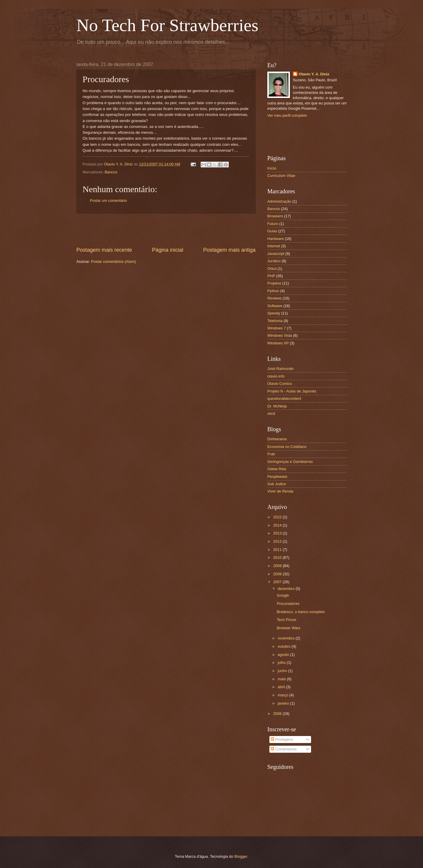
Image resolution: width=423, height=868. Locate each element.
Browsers (275, 216)
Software (275, 306)
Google (283, 595)
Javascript (276, 254)
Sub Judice (277, 484)
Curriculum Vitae (281, 176)
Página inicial (167, 250)
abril (282, 687)
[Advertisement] (166, 230)
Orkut (272, 269)
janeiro (284, 703)
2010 (278, 557)
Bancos (111, 172)
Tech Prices (287, 620)
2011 (278, 550)
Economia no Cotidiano (287, 447)
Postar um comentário (108, 200)
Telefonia (275, 321)
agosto (284, 655)
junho (283, 671)
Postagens (282, 739)
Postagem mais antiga (229, 250)
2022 (278, 517)
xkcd (271, 413)
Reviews (275, 298)
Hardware (276, 239)
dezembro (287, 589)
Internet (274, 246)
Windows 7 (277, 328)
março (283, 695)
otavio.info (276, 376)
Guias (272, 231)
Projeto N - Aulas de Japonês (292, 391)
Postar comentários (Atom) (114, 262)
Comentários (284, 749)
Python (273, 291)
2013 (278, 533)
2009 (278, 566)
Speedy (274, 313)
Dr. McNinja (277, 406)
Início (272, 168)
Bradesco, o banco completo (301, 612)
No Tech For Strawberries (167, 25)
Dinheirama (277, 439)
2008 (278, 574)
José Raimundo (280, 369)
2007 (278, 582)
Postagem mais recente (104, 250)
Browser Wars (288, 628)
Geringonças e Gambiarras (290, 462)
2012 (278, 541)
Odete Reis (277, 469)
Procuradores (288, 604)
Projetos (274, 283)
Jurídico (274, 261)
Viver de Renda (280, 491)
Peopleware (277, 477)
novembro (287, 638)
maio (282, 679)
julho (282, 663)
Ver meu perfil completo (287, 115)
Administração (279, 201)
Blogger (241, 856)
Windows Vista (280, 335)
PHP (271, 276)
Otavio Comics (280, 384)
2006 (278, 714)
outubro (284, 646)
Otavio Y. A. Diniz (314, 74)
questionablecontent (284, 399)
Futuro (273, 224)
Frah (271, 454)
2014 (278, 525)
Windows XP (278, 343)
